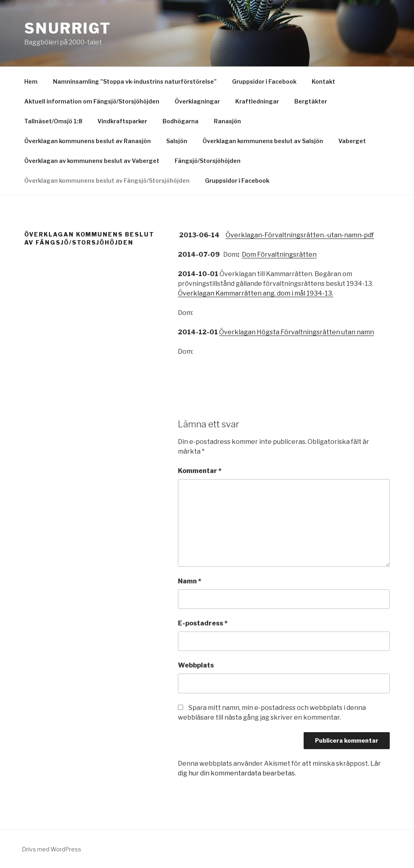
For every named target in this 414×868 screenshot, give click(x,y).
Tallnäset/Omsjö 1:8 (53, 121)
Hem (31, 81)
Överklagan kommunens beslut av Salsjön (263, 141)
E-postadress (203, 623)
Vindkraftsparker (122, 121)
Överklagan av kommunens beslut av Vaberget (92, 161)
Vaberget (352, 141)
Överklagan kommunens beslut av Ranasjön (88, 141)
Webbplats (196, 665)
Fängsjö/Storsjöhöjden (208, 161)
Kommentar (200, 471)
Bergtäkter (311, 101)
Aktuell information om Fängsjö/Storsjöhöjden (92, 101)
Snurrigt (68, 28)
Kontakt (323, 81)
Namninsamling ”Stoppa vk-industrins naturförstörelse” (135, 81)
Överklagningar (197, 101)
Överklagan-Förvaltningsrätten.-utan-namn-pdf (300, 235)
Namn (190, 581)
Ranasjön (227, 121)
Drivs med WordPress (52, 849)
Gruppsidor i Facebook (264, 81)
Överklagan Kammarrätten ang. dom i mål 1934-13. (256, 293)
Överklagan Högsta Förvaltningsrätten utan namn (297, 332)
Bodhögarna (181, 121)
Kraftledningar (257, 101)
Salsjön (177, 141)
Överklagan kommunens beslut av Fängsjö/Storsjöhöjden (107, 181)
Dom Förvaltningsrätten (279, 254)
